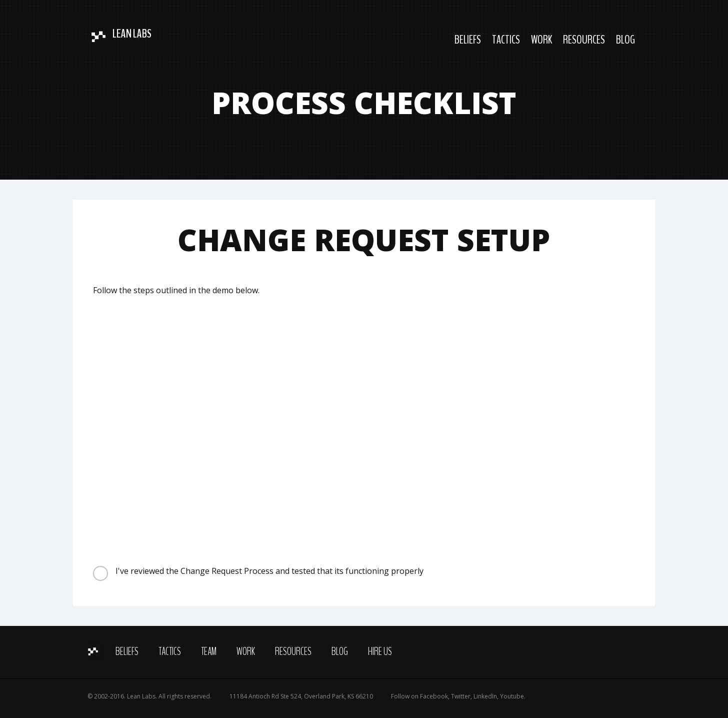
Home (94, 651)
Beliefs (468, 40)
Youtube (512, 696)
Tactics (506, 40)
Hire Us (380, 651)
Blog (625, 40)
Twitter (461, 696)
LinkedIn (485, 696)
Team (209, 651)
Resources (584, 40)
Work (541, 40)
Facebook (434, 696)
